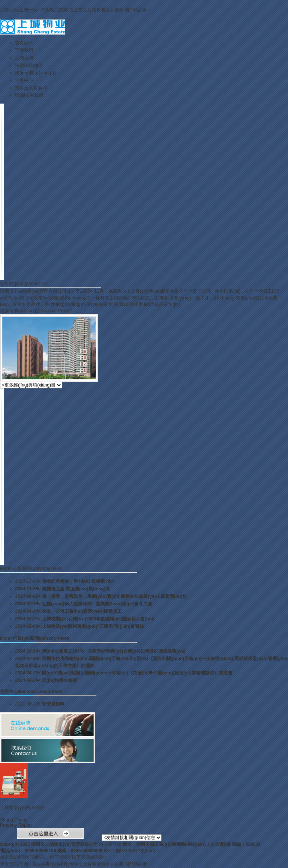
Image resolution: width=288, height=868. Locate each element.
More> (6, 569)
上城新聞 (24, 58)
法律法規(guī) (29, 65)
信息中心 (24, 80)
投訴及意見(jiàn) (31, 88)
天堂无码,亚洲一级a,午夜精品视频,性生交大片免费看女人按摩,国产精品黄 (73, 10)
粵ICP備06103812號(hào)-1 (131, 851)
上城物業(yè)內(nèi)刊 (22, 808)
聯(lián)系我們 (29, 95)
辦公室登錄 (110, 844)
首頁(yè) (23, 43)
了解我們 (24, 50)
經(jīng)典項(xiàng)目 (36, 73)
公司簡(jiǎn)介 (14, 284)
